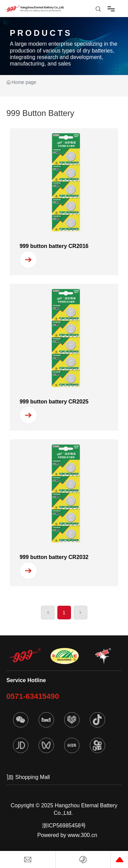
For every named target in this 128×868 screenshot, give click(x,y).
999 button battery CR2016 (54, 246)
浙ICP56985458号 (64, 826)
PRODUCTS (41, 33)
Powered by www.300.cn (67, 835)
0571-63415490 (33, 696)
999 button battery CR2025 (54, 402)
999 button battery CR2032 (54, 557)
